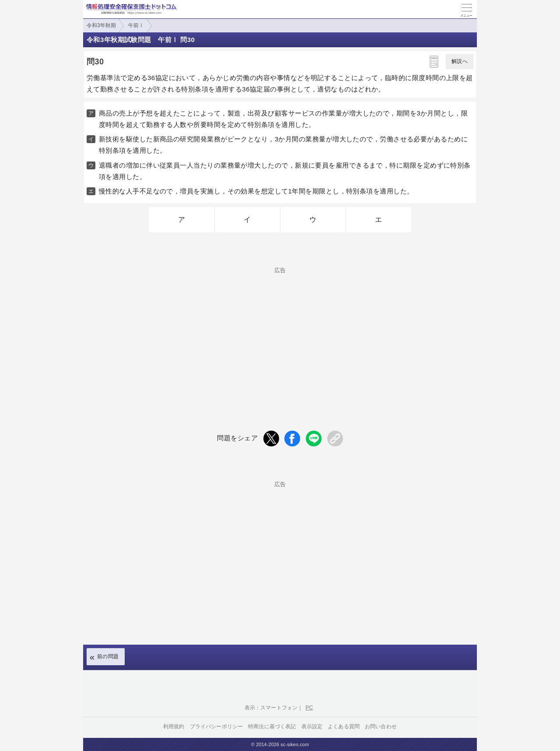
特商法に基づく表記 (272, 726)
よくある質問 (344, 726)
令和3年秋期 (101, 25)
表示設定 (312, 726)
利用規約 (174, 726)
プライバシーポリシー (217, 726)
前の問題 (108, 656)
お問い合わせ (381, 726)
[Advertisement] (280, 334)
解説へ (460, 61)
